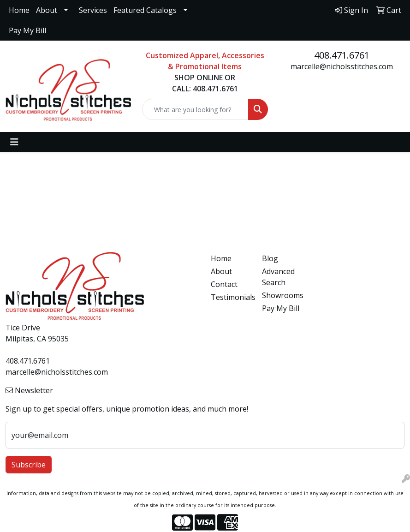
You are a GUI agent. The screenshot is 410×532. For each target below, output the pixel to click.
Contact (224, 284)
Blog (270, 258)
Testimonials (231, 297)
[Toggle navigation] (14, 142)
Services (93, 10)
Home (19, 10)
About (47, 10)
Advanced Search (278, 277)
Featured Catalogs (145, 10)
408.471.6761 (342, 55)
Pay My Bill (27, 30)
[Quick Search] (195, 109)
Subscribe (29, 465)
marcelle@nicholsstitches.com (342, 66)
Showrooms (282, 295)
